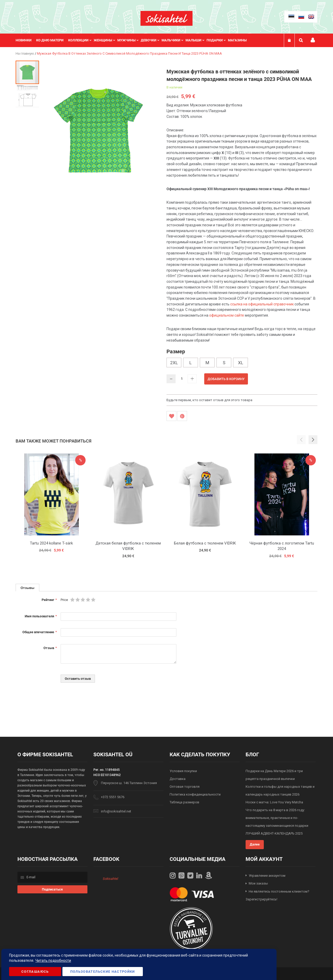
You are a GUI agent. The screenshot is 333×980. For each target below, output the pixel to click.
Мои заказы (258, 883)
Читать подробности (53, 960)
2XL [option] (174, 363)
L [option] (191, 363)
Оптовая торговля (185, 787)
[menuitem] (26, 40)
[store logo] (166, 18)
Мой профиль (313, 40)
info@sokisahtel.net (116, 811)
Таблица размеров (184, 802)
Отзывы (27, 588)
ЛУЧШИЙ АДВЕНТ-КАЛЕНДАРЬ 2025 (274, 833)
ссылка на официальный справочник (262, 304)
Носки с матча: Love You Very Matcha (274, 802)
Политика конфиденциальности (195, 794)
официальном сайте (227, 315)
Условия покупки (183, 771)
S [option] (224, 363)
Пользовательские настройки (103, 972)
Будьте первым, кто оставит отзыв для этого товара (209, 400)
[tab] (27, 588)
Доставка (178, 779)
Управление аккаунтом (267, 876)
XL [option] (241, 363)
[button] (27, 96)
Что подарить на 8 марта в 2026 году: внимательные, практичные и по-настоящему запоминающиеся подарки (277, 818)
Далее (255, 844)
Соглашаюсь (35, 972)
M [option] (207, 363)
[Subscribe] (52, 889)
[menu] (134, 40)
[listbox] (242, 363)
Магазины (237, 40)
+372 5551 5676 (113, 797)
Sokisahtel (110, 879)
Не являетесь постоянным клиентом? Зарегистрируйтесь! (277, 895)
